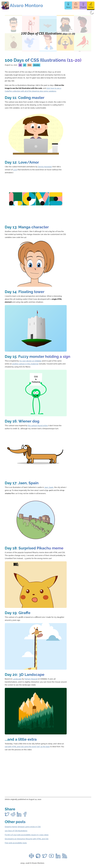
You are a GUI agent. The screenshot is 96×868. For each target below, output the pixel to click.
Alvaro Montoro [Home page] (26, 5)
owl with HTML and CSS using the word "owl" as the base (27, 746)
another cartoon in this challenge (25, 364)
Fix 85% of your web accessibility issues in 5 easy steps (27, 834)
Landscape (17, 679)
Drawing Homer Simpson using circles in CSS (23, 826)
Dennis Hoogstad (45, 167)
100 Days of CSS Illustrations (16, 830)
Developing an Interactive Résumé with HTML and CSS (27, 838)
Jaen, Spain (49, 487)
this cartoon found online (38, 426)
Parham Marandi (31, 679)
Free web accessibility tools (16, 842)
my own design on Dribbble (30, 361)
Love (15, 170)
